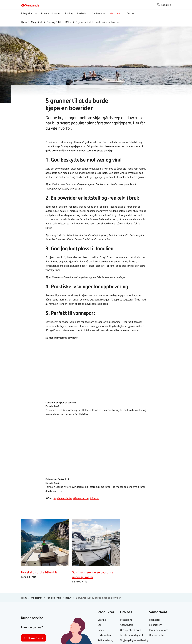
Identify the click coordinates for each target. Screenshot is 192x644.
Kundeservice (98, 13)
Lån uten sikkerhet (51, 13)
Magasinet (115, 13)
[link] (23, 5)
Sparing (69, 13)
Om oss (130, 13)
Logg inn (166, 5)
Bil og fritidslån (29, 13)
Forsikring (82, 13)
